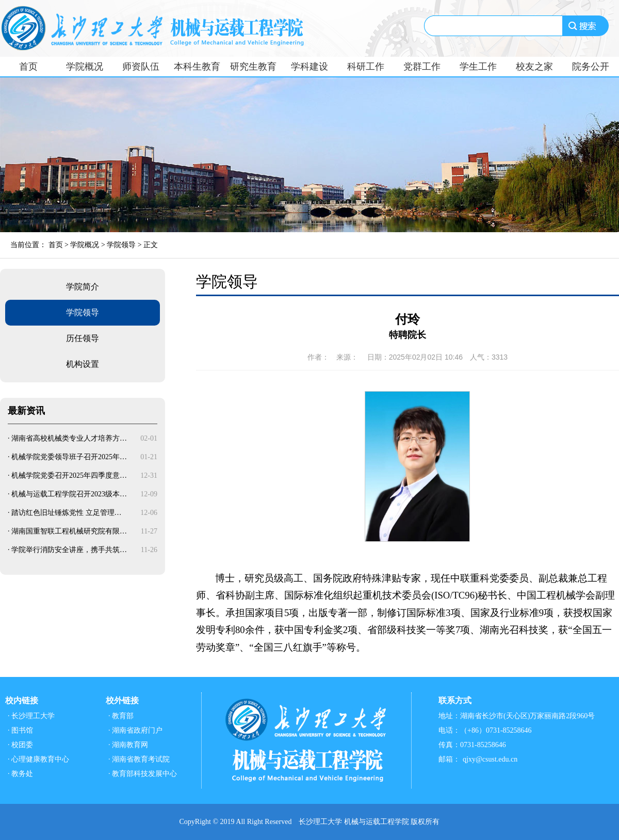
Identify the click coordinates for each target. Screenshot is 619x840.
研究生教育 (253, 67)
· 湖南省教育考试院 (139, 759)
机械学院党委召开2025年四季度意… (69, 475)
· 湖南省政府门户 (135, 730)
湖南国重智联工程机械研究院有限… (69, 531)
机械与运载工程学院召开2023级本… (69, 494)
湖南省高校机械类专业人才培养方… (69, 438)
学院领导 (121, 245)
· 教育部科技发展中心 (143, 774)
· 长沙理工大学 (31, 716)
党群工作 (422, 67)
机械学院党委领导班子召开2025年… (69, 457)
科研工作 (366, 67)
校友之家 (534, 67)
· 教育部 (121, 716)
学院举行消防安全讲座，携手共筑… (69, 550)
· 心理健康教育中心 (38, 759)
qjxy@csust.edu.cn (490, 759)
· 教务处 (20, 774)
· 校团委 (20, 745)
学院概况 (85, 67)
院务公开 (591, 67)
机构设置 (83, 364)
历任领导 (83, 338)
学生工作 (478, 67)
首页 (28, 67)
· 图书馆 (20, 730)
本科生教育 (197, 67)
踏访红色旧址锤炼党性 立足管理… (67, 513)
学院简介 (83, 287)
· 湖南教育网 (128, 745)
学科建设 (309, 67)
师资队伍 (141, 67)
